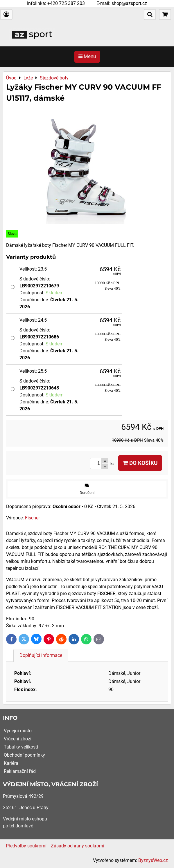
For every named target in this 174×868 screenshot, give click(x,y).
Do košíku (140, 463)
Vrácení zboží (18, 739)
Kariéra (11, 763)
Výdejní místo (18, 731)
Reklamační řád (20, 771)
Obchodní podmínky (24, 755)
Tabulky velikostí (21, 747)
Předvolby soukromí (26, 846)
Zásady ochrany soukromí (78, 846)
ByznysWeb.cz (153, 860)
